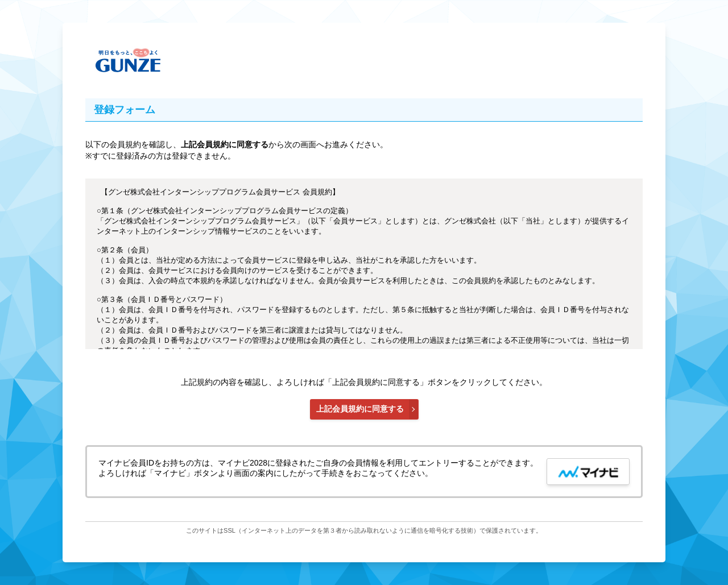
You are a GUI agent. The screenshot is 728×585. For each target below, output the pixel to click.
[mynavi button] (588, 472)
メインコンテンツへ (639, 61)
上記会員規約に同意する (360, 409)
